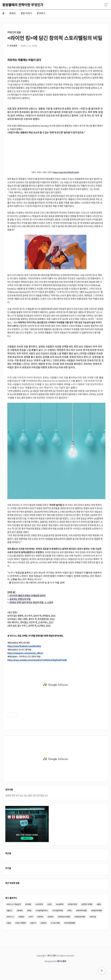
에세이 (13, 13)
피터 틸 (93, 917)
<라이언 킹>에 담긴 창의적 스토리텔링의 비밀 (55, 38)
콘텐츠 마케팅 (87, 904)
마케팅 (29, 904)
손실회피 (60, 904)
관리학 (41, 917)
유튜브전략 (73, 904)
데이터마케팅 (82, 911)
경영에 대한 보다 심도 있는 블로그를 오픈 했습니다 (27, 795)
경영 (30, 911)
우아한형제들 (70, 923)
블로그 (10, 911)
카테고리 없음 (14, 32)
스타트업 (40, 904)
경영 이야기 (26, 13)
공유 (50, 904)
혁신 (70, 911)
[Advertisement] (55, 685)
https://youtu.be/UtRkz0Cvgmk (66, 172)
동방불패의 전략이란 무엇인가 (23, 5)
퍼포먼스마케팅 (65, 917)
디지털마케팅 (58, 911)
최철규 (22, 917)
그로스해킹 (56, 923)
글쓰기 (34, 923)
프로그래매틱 (21, 923)
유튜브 (44, 923)
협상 (99, 904)
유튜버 (20, 911)
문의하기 (41, 13)
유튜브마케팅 (80, 917)
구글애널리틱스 (42, 911)
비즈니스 (11, 917)
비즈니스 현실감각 (14, 904)
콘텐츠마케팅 (97, 911)
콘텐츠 (51, 917)
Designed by (55, 961)
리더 (31, 917)
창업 (9, 923)
